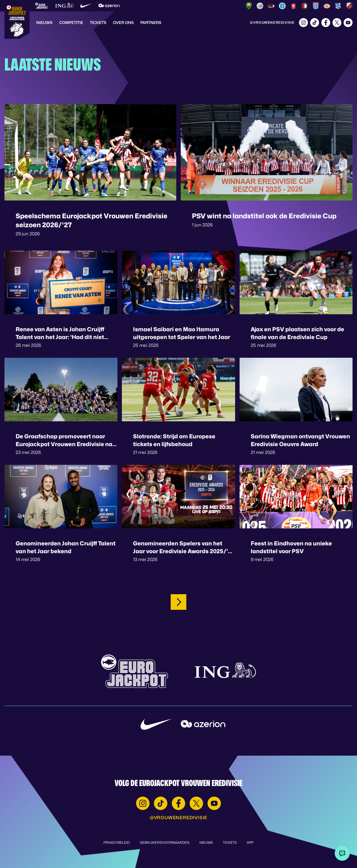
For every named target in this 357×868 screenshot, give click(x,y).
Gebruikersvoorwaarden (165, 842)
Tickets (98, 22)
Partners (151, 22)
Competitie (71, 22)
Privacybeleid (117, 842)
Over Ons (123, 22)
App (250, 842)
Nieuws (44, 22)
